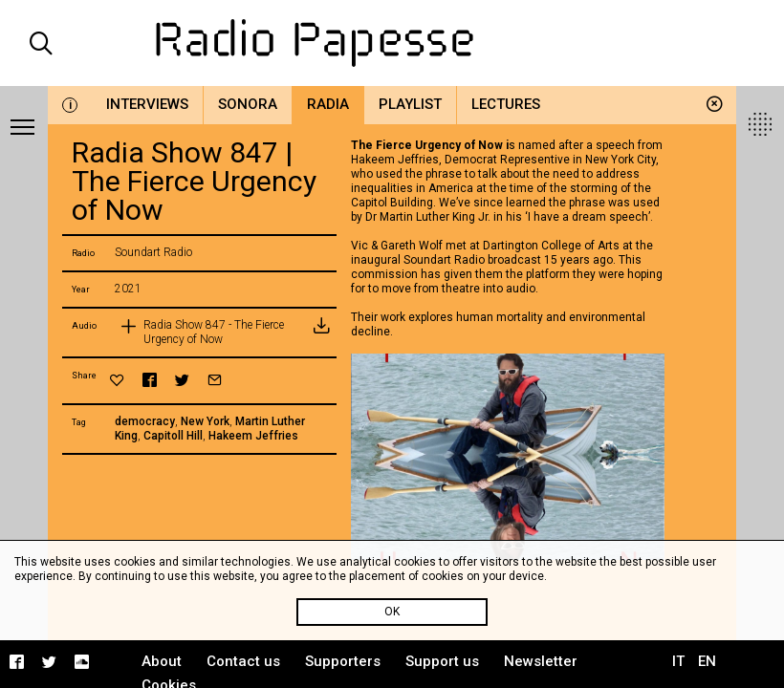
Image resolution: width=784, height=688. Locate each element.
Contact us (243, 661)
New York (205, 421)
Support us (442, 661)
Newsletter (541, 661)
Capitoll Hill (173, 436)
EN (707, 661)
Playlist (410, 104)
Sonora (248, 104)
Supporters (343, 661)
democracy (145, 421)
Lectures (506, 104)
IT (678, 661)
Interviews (147, 104)
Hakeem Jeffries (253, 436)
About (162, 661)
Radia (328, 104)
